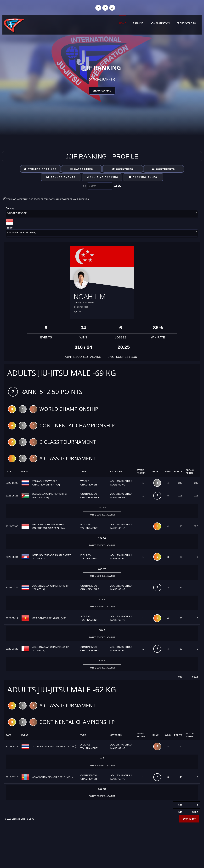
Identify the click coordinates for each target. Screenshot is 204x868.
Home (123, 23)
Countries (122, 169)
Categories (82, 169)
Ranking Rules (143, 177)
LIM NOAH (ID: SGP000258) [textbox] (22, 233)
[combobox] (102, 214)
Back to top (189, 820)
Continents (164, 169)
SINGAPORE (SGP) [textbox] (17, 213)
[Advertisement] (102, 845)
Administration (160, 23)
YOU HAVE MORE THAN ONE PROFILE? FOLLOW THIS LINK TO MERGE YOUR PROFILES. (46, 199)
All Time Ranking (102, 177)
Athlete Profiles (40, 169)
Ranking (138, 23)
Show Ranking (102, 91)
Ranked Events (61, 177)
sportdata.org (186, 23)
